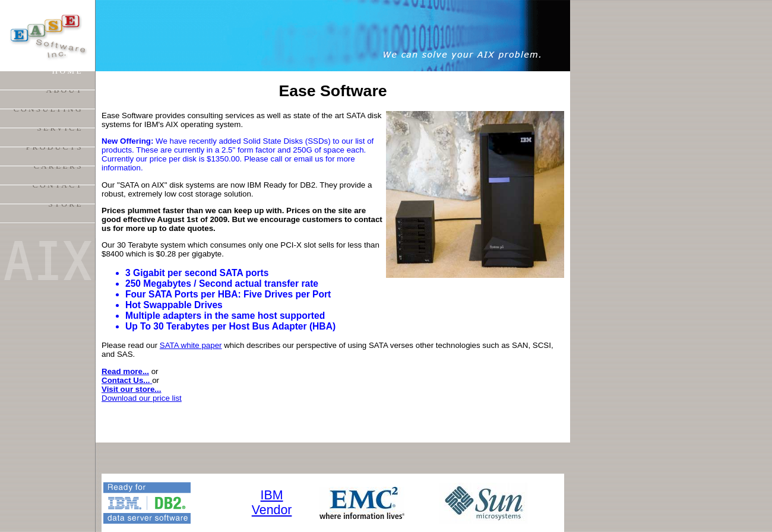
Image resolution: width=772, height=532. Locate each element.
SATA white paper (191, 345)
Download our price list (142, 398)
